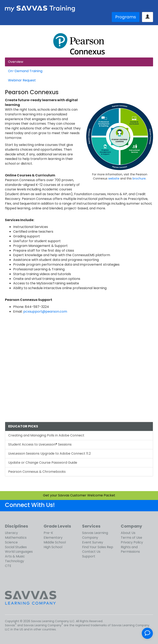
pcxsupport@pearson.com (45, 311)
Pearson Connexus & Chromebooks (37, 472)
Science (11, 542)
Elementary (53, 538)
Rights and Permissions (130, 549)
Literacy (11, 533)
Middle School (55, 542)
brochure (139, 178)
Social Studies (16, 547)
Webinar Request (22, 80)
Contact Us (91, 552)
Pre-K (48, 533)
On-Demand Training (25, 71)
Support (89, 556)
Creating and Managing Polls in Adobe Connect (46, 435)
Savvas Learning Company (95, 535)
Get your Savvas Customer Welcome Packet (79, 495)
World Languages (19, 552)
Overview (16, 62)
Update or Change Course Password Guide (43, 463)
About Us (128, 533)
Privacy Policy (132, 542)
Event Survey (93, 542)
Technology (15, 561)
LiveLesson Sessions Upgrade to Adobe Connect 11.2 (49, 453)
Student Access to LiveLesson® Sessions (40, 444)
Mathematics (16, 538)
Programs (126, 17)
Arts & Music (15, 556)
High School (53, 547)
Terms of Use (131, 538)
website (114, 178)
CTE (8, 566)
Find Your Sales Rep (98, 547)
